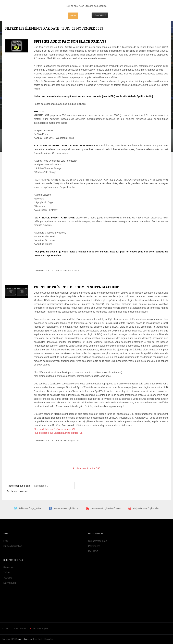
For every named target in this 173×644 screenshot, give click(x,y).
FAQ (6, 541)
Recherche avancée (17, 491)
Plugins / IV (74, 440)
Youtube (8, 578)
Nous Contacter (21, 629)
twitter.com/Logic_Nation (30, 508)
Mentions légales (41, 629)
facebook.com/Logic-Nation (66, 508)
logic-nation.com (24, 639)
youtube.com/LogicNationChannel (106, 508)
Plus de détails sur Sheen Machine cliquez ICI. (58, 433)
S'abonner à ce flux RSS (88, 468)
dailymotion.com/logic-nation (146, 508)
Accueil (5, 629)
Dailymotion (10, 583)
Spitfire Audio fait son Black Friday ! (70, 41)
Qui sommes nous (98, 541)
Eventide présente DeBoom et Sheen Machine (76, 287)
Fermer (73, 16)
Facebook (9, 567)
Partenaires (94, 546)
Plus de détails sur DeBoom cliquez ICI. (55, 429)
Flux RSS (93, 551)
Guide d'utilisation (13, 546)
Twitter (7, 572)
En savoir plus (100, 15)
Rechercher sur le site (18, 486)
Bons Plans (74, 270)
